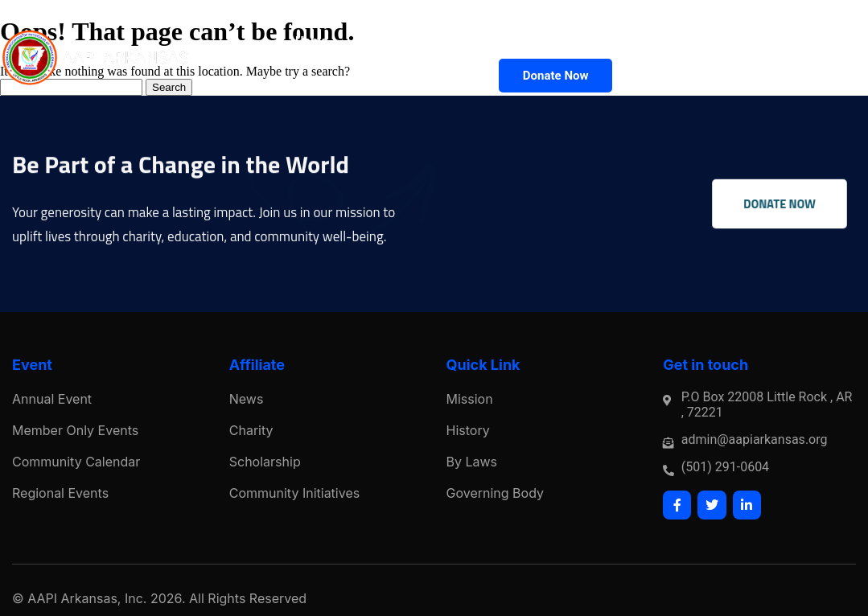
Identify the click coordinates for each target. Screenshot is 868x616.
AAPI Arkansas (72, 598)
